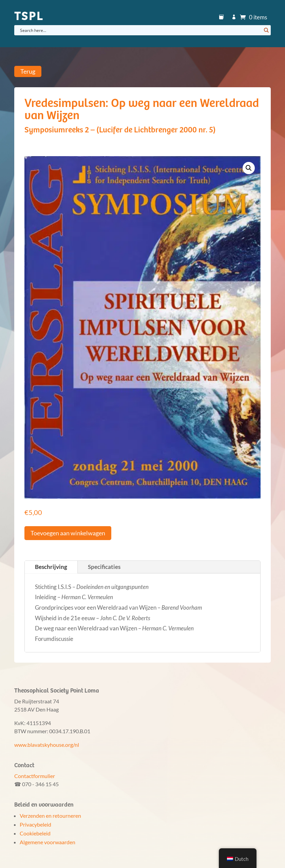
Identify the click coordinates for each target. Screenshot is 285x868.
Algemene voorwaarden (47, 842)
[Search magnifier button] (266, 30)
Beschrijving (51, 567)
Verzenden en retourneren (50, 816)
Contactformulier (35, 776)
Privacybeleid (35, 824)
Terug (28, 72)
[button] (249, 168)
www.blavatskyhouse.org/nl (47, 745)
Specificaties (104, 567)
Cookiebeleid (35, 833)
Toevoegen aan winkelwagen (68, 533)
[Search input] (140, 30)
